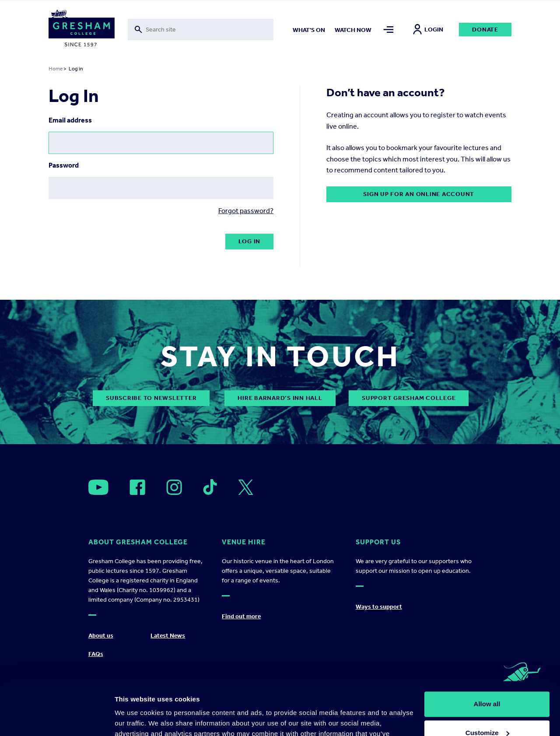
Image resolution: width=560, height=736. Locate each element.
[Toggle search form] (201, 30)
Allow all (487, 654)
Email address (70, 120)
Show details (135, 719)
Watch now (353, 30)
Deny (487, 712)
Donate (485, 30)
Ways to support (379, 607)
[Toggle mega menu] (388, 30)
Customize (487, 683)
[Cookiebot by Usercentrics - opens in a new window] (57, 719)
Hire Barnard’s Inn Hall (280, 398)
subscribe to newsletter (151, 398)
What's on (309, 30)
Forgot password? (246, 211)
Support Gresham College (409, 398)
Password (64, 165)
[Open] (98, 487)
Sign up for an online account (419, 194)
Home (56, 69)
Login (428, 30)
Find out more (241, 616)
